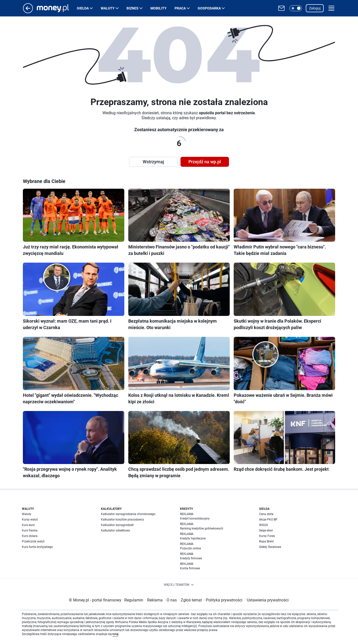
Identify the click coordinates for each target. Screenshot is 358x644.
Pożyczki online (190, 548)
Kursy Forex (267, 536)
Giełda (83, 8)
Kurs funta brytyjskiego (37, 547)
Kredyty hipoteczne (193, 538)
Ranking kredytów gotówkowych (202, 528)
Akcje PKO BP (268, 520)
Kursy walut (30, 520)
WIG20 (264, 525)
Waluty (108, 8)
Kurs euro (28, 525)
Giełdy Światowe (270, 547)
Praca (180, 8)
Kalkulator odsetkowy (115, 530)
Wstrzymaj (153, 162)
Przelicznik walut (33, 541)
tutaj (115, 634)
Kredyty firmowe (191, 558)
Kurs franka (30, 530)
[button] (296, 8)
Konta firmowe (190, 568)
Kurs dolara (30, 536)
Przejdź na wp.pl (205, 162)
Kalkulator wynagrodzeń (117, 525)
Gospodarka (209, 8)
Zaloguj (315, 8)
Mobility (158, 8)
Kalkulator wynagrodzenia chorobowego (128, 514)
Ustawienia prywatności (267, 600)
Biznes (133, 8)
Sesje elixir (266, 530)
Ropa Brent (266, 541)
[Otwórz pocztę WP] (281, 8)
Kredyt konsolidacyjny (195, 519)
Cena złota (266, 514)
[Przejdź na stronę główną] (28, 12)
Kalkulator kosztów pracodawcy (122, 520)
